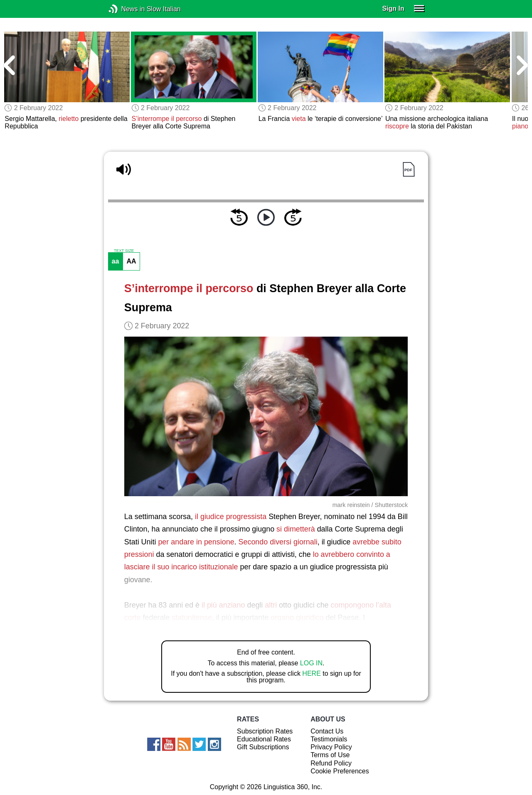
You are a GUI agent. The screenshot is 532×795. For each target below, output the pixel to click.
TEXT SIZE (124, 251)
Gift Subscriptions (263, 747)
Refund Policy (331, 763)
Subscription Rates (265, 731)
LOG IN (311, 663)
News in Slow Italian (126, 9)
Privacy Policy (331, 747)
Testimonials (329, 739)
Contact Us (327, 731)
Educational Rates (264, 739)
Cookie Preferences (340, 771)
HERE (311, 673)
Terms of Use (330, 755)
